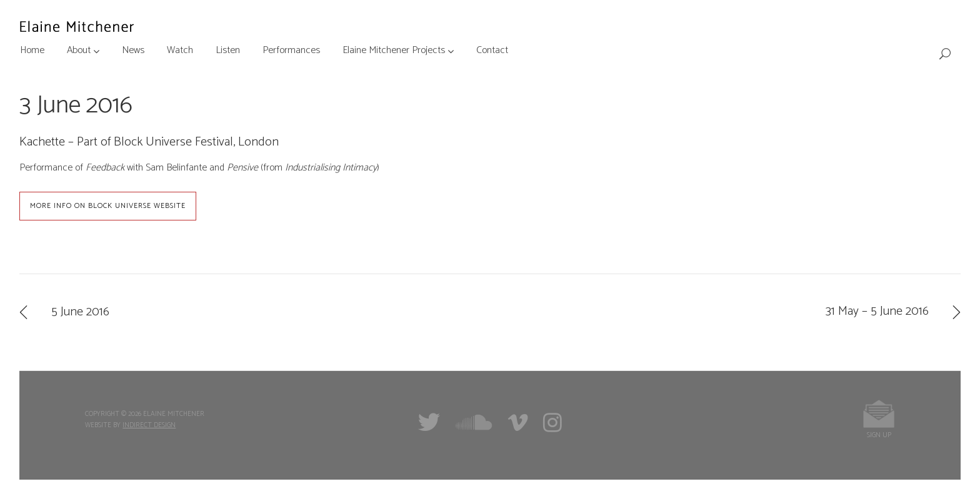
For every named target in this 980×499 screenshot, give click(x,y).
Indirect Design (149, 425)
